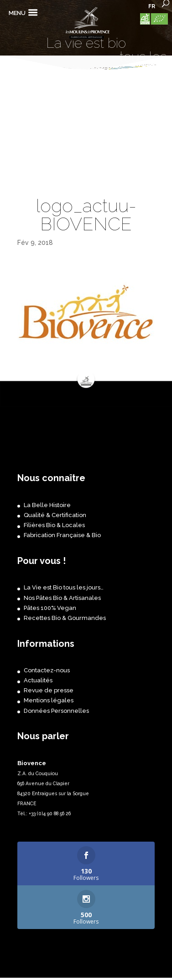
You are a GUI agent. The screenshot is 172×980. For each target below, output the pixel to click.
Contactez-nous (47, 670)
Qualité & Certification (55, 515)
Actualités (38, 680)
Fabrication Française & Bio (62, 535)
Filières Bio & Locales (54, 525)
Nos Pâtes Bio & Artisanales (62, 598)
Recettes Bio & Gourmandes (65, 618)
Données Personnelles (56, 711)
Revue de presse (49, 690)
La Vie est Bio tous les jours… (64, 587)
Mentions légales (49, 700)
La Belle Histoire (47, 505)
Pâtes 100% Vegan (50, 608)
